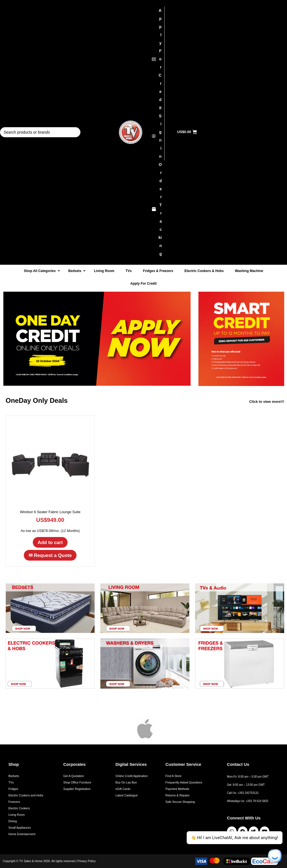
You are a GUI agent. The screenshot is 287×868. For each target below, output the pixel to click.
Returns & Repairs (177, 795)
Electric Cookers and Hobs (26, 795)
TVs (11, 782)
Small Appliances (20, 828)
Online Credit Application (132, 776)
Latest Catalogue (127, 795)
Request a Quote (50, 555)
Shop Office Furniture (77, 782)
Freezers (14, 802)
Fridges (13, 789)
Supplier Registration (77, 789)
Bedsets (14, 776)
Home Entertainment (22, 834)
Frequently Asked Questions (184, 782)
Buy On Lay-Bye (126, 782)
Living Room (17, 815)
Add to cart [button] (50, 542)
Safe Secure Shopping (180, 802)
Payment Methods (177, 789)
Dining (13, 821)
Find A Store (173, 776)
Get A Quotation (74, 776)
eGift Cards (123, 789)
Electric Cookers (19, 808)
